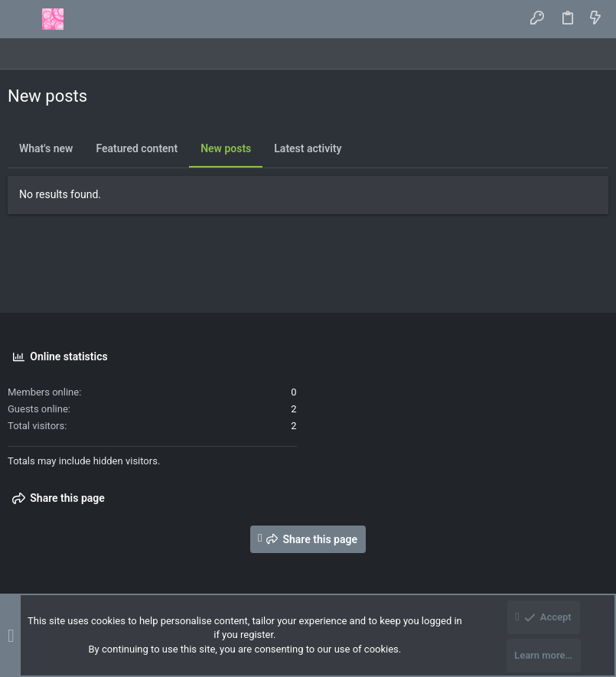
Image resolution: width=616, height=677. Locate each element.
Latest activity (308, 148)
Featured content (137, 148)
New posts (226, 148)
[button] (23, 19)
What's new (46, 148)
